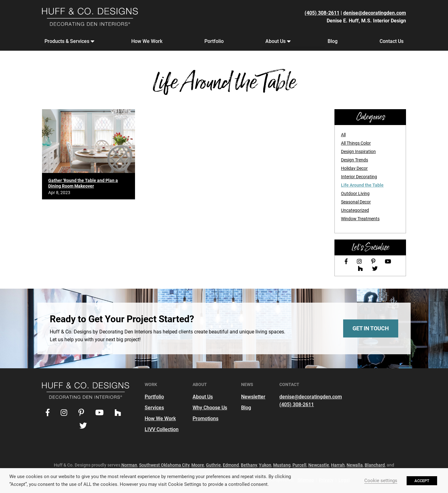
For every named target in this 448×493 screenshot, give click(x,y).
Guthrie (213, 465)
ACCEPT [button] (422, 481)
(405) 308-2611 (322, 13)
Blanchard (375, 465)
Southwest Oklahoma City (164, 465)
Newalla (355, 465)
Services (154, 408)
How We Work (147, 41)
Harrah (338, 465)
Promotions (205, 419)
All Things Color (356, 143)
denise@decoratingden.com (375, 13)
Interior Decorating (359, 177)
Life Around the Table (362, 185)
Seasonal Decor (356, 202)
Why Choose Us (210, 408)
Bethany (249, 465)
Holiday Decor (354, 168)
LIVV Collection (162, 429)
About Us (277, 41)
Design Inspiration (358, 151)
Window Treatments (360, 219)
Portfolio (214, 41)
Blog (333, 41)
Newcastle (319, 465)
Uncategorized (355, 210)
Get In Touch (371, 328)
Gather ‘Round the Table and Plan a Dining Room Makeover (83, 183)
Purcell (299, 465)
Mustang (282, 465)
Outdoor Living (355, 193)
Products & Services (68, 41)
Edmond (231, 465)
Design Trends (355, 160)
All (343, 135)
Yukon (265, 465)
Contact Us (392, 41)
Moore (198, 465)
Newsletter (253, 397)
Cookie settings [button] (381, 481)
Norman (129, 465)
